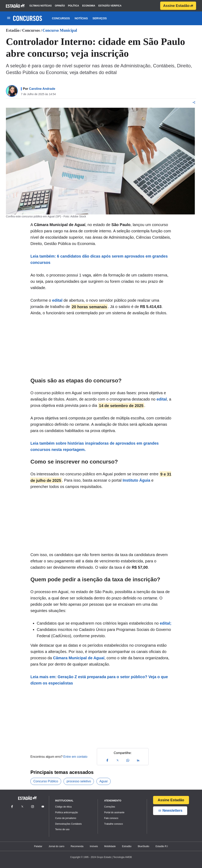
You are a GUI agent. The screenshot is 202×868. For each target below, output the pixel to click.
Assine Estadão (178, 6)
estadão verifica (110, 6)
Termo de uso (62, 829)
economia (89, 6)
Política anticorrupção (67, 812)
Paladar (38, 846)
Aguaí (104, 781)
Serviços (100, 18)
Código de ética (63, 807)
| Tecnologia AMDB (122, 857)
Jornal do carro (56, 846)
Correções (110, 807)
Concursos (61, 18)
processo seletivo (79, 781)
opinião (60, 6)
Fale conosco (111, 818)
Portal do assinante (114, 812)
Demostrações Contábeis (69, 824)
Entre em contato (75, 757)
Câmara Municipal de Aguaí (79, 658)
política (74, 6)
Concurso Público (46, 781)
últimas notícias (41, 6)
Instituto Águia (137, 480)
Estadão (13, 30)
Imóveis (94, 846)
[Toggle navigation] (9, 18)
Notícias (81, 18)
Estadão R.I (162, 846)
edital (57, 300)
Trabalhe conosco (114, 824)
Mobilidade (110, 846)
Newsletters (170, 811)
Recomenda (77, 846)
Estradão (127, 846)
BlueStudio (143, 846)
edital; (166, 623)
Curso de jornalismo (66, 818)
